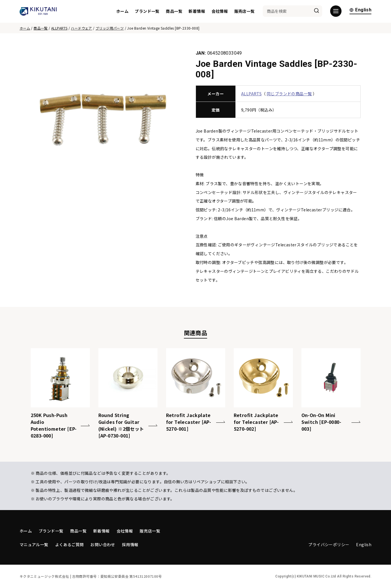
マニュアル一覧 (34, 544)
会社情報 (220, 11)
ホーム (122, 11)
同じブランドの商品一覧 (289, 94)
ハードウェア (81, 28)
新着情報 (197, 11)
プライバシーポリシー (329, 544)
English (360, 11)
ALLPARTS (59, 28)
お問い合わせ (103, 544)
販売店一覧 (245, 11)
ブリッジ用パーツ (110, 28)
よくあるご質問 (70, 544)
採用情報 (130, 544)
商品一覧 (174, 11)
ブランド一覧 (147, 11)
